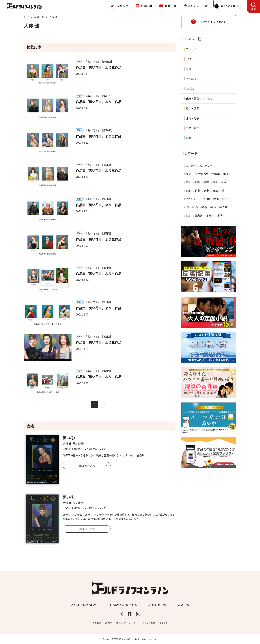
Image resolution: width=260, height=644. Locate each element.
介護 (197, 182)
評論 (188, 138)
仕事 (226, 174)
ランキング (121, 6)
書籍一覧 (170, 6)
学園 (207, 199)
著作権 (109, 623)
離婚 (204, 207)
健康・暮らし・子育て (199, 98)
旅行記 (227, 199)
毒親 (215, 190)
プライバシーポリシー (127, 623)
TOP (26, 17)
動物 (197, 190)
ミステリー (206, 166)
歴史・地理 (192, 128)
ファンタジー (193, 199)
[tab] (253, 7)
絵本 (215, 182)
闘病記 (198, 215)
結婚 (216, 199)
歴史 (206, 190)
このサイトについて (212, 22)
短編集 (216, 174)
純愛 (188, 182)
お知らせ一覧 (157, 605)
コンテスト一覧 (198, 6)
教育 (220, 215)
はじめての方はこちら (123, 605)
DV (187, 207)
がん (188, 215)
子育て (210, 215)
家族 (206, 182)
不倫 (195, 207)
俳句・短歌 (192, 118)
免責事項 (97, 623)
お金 (224, 182)
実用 (188, 69)
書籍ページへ (87, 466)
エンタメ (191, 166)
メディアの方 (149, 623)
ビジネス (191, 79)
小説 (188, 59)
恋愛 (188, 190)
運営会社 (164, 623)
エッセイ (191, 49)
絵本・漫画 (192, 108)
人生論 (190, 89)
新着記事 (146, 6)
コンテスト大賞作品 (197, 174)
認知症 (224, 207)
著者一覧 (39, 17)
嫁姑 (213, 207)
